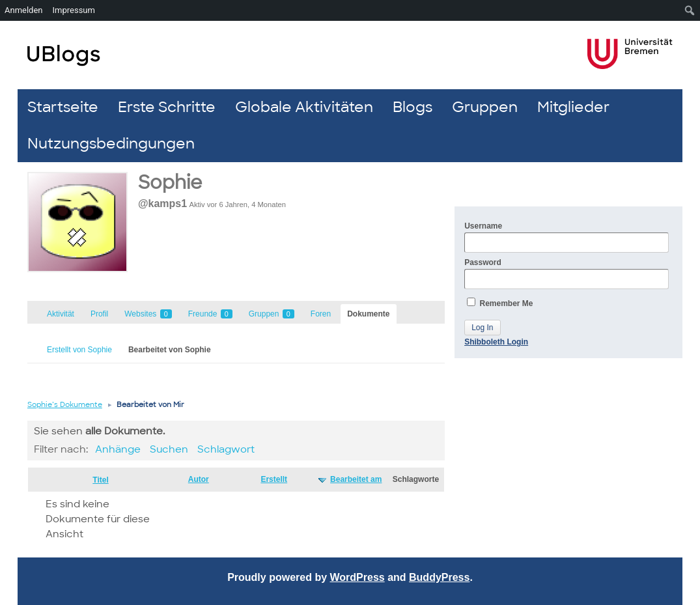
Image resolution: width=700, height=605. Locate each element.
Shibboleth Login (496, 342)
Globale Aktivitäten (304, 107)
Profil (99, 314)
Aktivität (61, 314)
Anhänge (118, 449)
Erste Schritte (167, 107)
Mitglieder (573, 107)
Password (567, 274)
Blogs (413, 107)
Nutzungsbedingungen (111, 144)
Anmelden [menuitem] (24, 10)
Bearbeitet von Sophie (170, 350)
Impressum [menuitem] (74, 10)
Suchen (169, 449)
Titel (100, 480)
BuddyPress (439, 577)
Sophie (170, 183)
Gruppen (485, 107)
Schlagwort (226, 449)
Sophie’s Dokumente (65, 404)
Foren (321, 314)
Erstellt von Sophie (79, 350)
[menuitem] (690, 10)
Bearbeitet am (356, 479)
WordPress (357, 577)
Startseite (63, 107)
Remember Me (500, 303)
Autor (199, 479)
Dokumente (368, 314)
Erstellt (274, 479)
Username (567, 237)
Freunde (210, 314)
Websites (148, 314)
